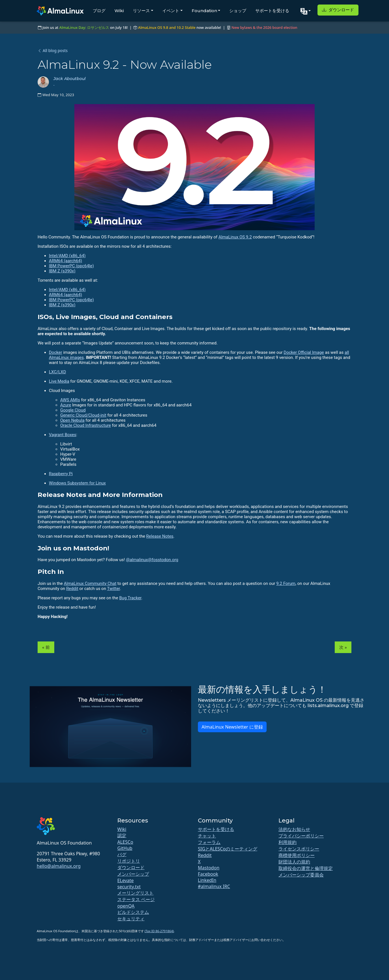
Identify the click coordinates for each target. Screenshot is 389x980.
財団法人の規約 (294, 862)
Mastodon (209, 868)
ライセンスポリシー (299, 849)
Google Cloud (73, 410)
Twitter (114, 589)
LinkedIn (207, 880)
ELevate (126, 880)
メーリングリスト (135, 893)
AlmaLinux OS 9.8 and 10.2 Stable (167, 27)
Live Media (59, 381)
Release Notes (160, 536)
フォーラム (209, 842)
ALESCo (125, 842)
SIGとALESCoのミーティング (228, 849)
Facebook (208, 874)
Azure (66, 405)
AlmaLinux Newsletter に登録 (232, 727)
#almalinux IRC (214, 886)
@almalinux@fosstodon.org (152, 560)
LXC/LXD (58, 372)
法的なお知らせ (294, 829)
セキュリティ (131, 919)
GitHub (125, 848)
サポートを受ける (272, 11)
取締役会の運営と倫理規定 (306, 868)
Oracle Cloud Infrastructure (86, 425)
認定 (122, 835)
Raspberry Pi (61, 474)
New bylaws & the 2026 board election (264, 27)
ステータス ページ (136, 899)
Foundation (204, 11)
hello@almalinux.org (59, 866)
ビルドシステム (133, 912)
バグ (122, 854)
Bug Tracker (130, 598)
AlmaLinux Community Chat (90, 583)
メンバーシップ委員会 (301, 875)
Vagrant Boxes (62, 435)
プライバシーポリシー (301, 836)
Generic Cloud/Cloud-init (83, 415)
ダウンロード (338, 10)
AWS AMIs (70, 400)
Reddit (72, 589)
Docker (56, 352)
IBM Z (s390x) (62, 271)
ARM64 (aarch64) (65, 261)
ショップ (238, 11)
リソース (141, 11)
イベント (171, 11)
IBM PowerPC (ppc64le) (71, 266)
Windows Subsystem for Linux (77, 483)
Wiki (119, 11)
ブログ (99, 11)
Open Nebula (72, 420)
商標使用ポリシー (297, 855)
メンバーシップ (133, 874)
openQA (126, 906)
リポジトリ (129, 861)
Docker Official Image (304, 352)
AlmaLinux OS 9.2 (235, 237)
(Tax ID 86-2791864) (159, 931)
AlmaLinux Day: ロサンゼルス (84, 27)
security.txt (129, 887)
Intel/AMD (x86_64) (67, 256)
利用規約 (288, 842)
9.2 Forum (286, 583)
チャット (207, 836)
